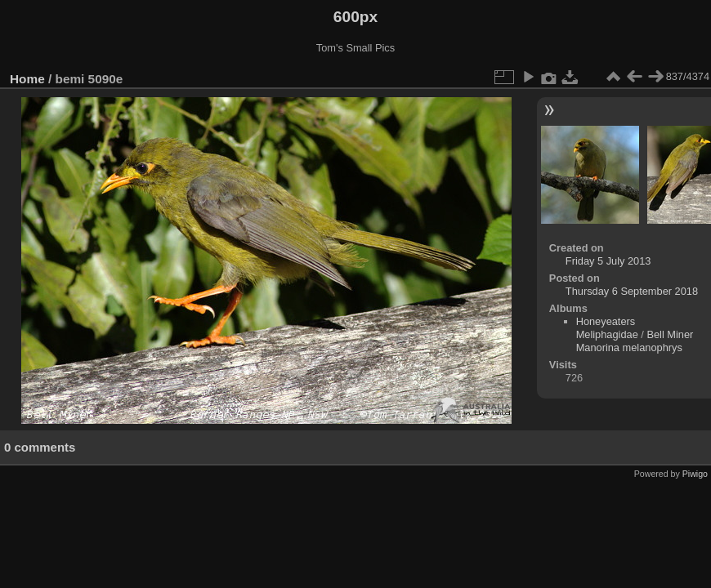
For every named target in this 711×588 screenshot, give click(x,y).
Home (27, 79)
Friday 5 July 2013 (608, 261)
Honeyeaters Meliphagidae (607, 328)
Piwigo (695, 474)
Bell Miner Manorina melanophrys (635, 341)
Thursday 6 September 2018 (632, 291)
